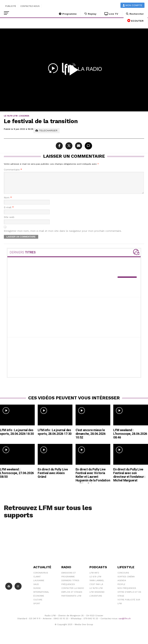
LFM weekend (97, 596)
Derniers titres (70, 585)
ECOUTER (135, 21)
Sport (37, 608)
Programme (68, 14)
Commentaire (13, 170)
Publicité (11, 6)
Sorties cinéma (126, 581)
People (121, 588)
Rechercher (135, 14)
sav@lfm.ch (125, 623)
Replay (90, 14)
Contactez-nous (30, 6)
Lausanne (39, 585)
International (41, 596)
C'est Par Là (96, 588)
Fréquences (68, 588)
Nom (8, 202)
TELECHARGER (46, 131)
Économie (39, 600)
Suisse (37, 592)
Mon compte (133, 5)
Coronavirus (41, 577)
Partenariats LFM (71, 600)
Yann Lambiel (97, 585)
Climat (37, 581)
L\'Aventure (96, 600)
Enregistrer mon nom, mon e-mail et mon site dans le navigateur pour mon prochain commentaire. (63, 235)
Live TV (111, 14)
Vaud (36, 588)
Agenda (122, 585)
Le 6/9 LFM (95, 581)
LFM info (94, 577)
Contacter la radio (73, 592)
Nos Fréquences (127, 592)
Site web (9, 221)
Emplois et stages (72, 596)
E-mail (9, 212)
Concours (123, 577)
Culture (38, 604)
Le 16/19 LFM (96, 592)
